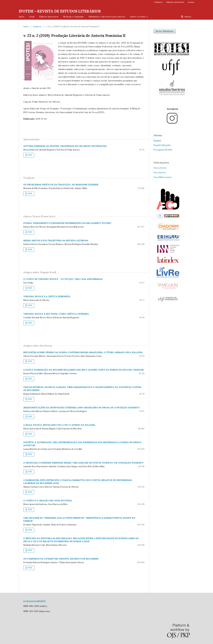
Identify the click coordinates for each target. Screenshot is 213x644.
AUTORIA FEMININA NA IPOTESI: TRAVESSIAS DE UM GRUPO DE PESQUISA (65, 146)
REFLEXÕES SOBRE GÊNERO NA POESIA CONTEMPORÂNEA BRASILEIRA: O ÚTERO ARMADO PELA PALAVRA (83, 352)
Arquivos (37, 27)
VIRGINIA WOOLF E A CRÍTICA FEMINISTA (47, 296)
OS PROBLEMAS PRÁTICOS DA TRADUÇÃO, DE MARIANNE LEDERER (61, 185)
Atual (32, 17)
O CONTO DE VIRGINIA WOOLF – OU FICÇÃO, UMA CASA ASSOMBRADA (63, 279)
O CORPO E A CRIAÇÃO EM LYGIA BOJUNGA (48, 501)
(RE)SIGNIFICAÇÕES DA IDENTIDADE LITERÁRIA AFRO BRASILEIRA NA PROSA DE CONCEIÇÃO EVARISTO (81, 408)
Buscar (188, 17)
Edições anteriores (49, 17)
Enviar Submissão (165, 31)
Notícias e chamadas (73, 17)
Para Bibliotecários (163, 177)
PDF (30, 155)
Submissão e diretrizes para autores (107, 17)
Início (22, 17)
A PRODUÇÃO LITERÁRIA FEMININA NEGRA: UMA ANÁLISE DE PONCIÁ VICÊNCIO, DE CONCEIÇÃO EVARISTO (83, 463)
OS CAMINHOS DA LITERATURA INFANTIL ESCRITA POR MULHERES (61, 559)
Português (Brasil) (163, 150)
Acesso (191, 2)
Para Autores (160, 173)
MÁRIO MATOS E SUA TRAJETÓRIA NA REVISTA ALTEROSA (56, 241)
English (157, 141)
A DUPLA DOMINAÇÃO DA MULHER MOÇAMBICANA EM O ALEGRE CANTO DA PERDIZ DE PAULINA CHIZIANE (83, 370)
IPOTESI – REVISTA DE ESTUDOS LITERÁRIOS (60, 11)
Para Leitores (160, 168)
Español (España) (162, 145)
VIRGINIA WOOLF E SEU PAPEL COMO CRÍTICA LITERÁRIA (56, 314)
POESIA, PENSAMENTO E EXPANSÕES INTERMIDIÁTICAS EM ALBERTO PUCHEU (67, 223)
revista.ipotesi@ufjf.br (35, 601)
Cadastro (158, 2)
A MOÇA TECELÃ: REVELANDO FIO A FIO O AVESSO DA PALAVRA (59, 425)
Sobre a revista (138, 17)
